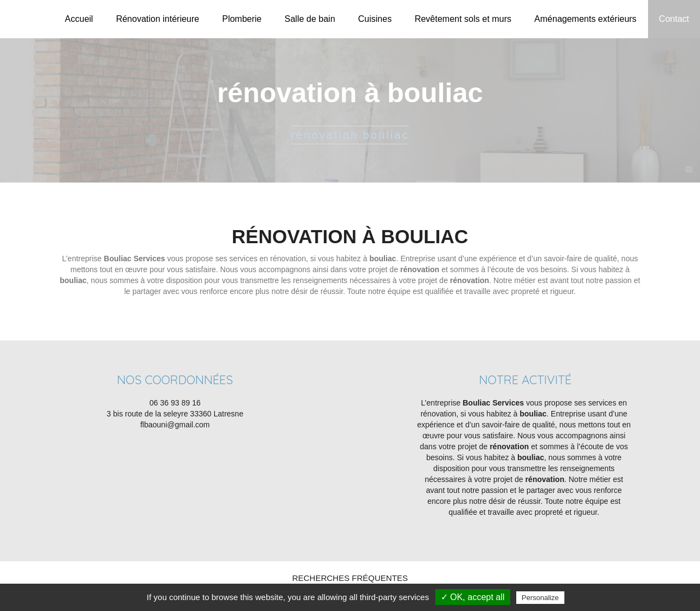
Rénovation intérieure (157, 19)
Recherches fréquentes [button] (350, 578)
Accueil (79, 19)
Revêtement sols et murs (463, 19)
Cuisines (375, 19)
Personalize (540, 598)
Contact (674, 19)
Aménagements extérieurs (585, 19)
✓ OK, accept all (473, 597)
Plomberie (242, 19)
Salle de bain (310, 19)
